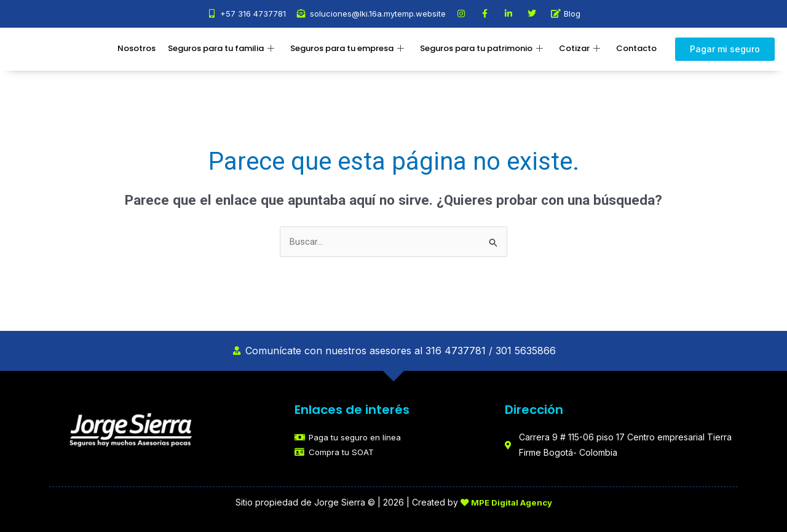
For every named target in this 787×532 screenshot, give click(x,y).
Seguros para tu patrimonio (481, 49)
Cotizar (579, 49)
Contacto (636, 48)
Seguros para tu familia (221, 49)
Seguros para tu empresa (347, 49)
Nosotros (136, 48)
